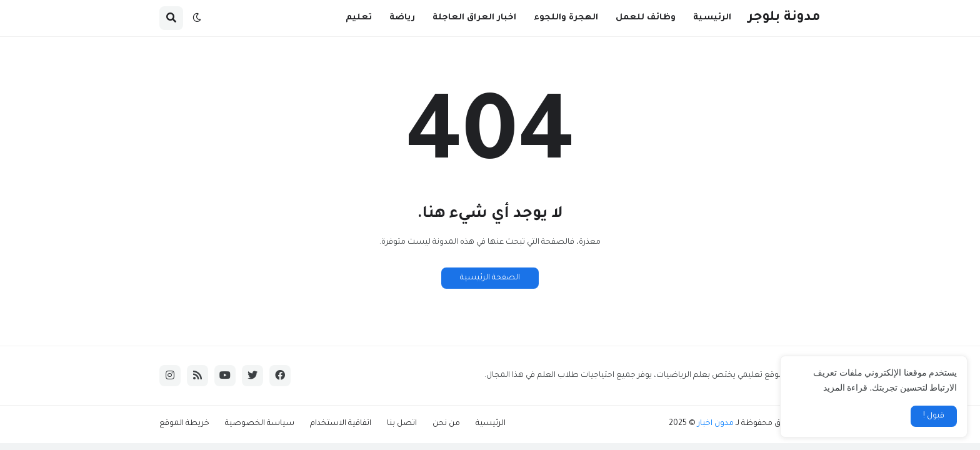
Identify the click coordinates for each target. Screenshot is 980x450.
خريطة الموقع (184, 424)
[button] (197, 18)
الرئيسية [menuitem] (712, 18)
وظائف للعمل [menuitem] (646, 18)
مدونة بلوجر (784, 18)
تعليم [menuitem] (359, 18)
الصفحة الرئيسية (490, 278)
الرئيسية (491, 424)
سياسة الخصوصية (260, 424)
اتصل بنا (402, 424)
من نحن (446, 424)
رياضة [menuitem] (402, 18)
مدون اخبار (716, 424)
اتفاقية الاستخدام (341, 424)
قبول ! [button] (934, 416)
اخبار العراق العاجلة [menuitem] (474, 18)
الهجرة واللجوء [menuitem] (566, 18)
